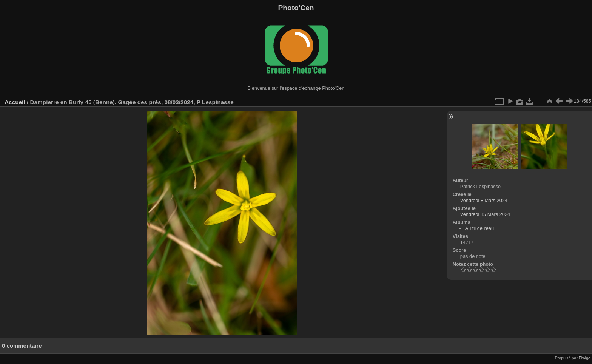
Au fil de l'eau (479, 228)
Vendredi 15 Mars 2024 (485, 214)
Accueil (15, 102)
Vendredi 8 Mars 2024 (484, 200)
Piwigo (585, 358)
